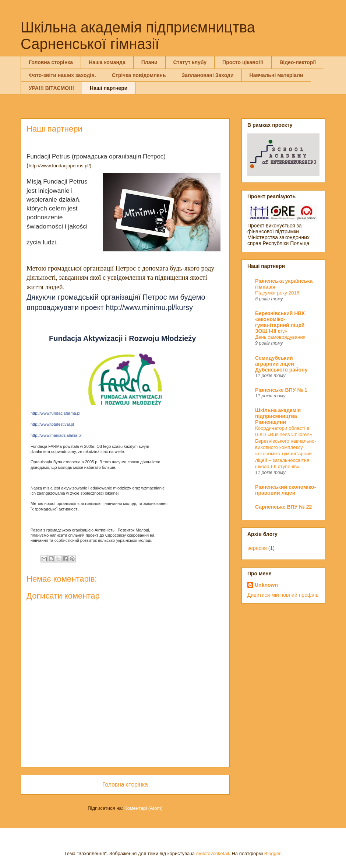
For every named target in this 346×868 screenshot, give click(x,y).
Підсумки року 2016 (277, 293)
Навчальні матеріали (276, 75)
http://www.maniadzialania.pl (56, 435)
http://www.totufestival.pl (52, 424)
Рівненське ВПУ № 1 (281, 390)
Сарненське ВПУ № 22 (283, 507)
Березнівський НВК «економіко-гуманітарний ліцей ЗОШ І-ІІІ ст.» (280, 322)
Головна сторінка (51, 62)
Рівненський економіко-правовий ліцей (285, 490)
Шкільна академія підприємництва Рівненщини (278, 416)
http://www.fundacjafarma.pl (55, 413)
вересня (257, 548)
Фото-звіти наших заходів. (62, 75)
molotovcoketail (213, 853)
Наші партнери (109, 88)
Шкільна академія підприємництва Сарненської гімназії (138, 36)
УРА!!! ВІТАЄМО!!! (51, 88)
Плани (149, 62)
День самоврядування (280, 337)
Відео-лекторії (298, 62)
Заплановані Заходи (208, 75)
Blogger (272, 853)
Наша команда (107, 62)
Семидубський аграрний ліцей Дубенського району (281, 364)
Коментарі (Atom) (144, 808)
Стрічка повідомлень (139, 75)
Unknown (266, 585)
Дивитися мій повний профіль (283, 595)
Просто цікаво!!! (243, 62)
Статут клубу (190, 62)
